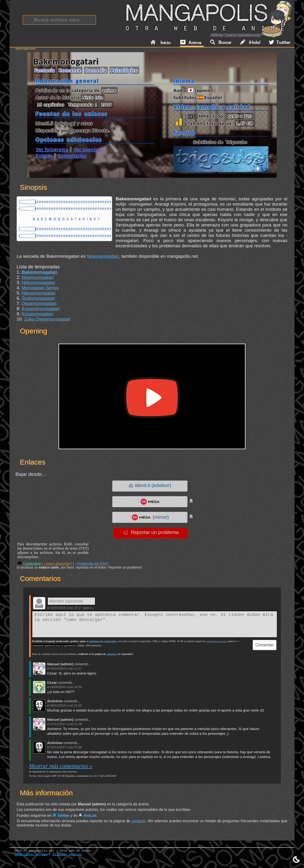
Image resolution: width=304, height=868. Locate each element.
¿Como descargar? (58, 564)
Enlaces (44, 155)
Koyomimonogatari (41, 309)
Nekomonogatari (38, 282)
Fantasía (45, 70)
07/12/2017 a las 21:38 (66, 724)
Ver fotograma (52, 149)
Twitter (61, 815)
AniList (88, 815)
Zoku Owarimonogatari (47, 319)
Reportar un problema (151, 532)
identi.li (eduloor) (150, 485)
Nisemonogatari (103, 256)
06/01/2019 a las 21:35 (66, 705)
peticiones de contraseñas (103, 641)
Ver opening (87, 149)
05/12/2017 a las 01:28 (66, 747)
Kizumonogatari (37, 314)
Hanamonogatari (38, 293)
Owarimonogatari (39, 303)
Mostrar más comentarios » (61, 766)
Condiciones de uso (31, 854)
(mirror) (150, 517)
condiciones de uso (216, 641)
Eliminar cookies (67, 854)
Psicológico (124, 70)
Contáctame (29, 564)
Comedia (96, 70)
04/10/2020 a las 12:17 (66, 668)
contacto (111, 654)
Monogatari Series (40, 288)
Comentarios (72, 155)
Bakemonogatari (39, 272)
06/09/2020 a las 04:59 (66, 687)
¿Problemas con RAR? (92, 564)
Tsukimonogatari (38, 298)
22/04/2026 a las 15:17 (66, 608)
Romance (70, 70)
